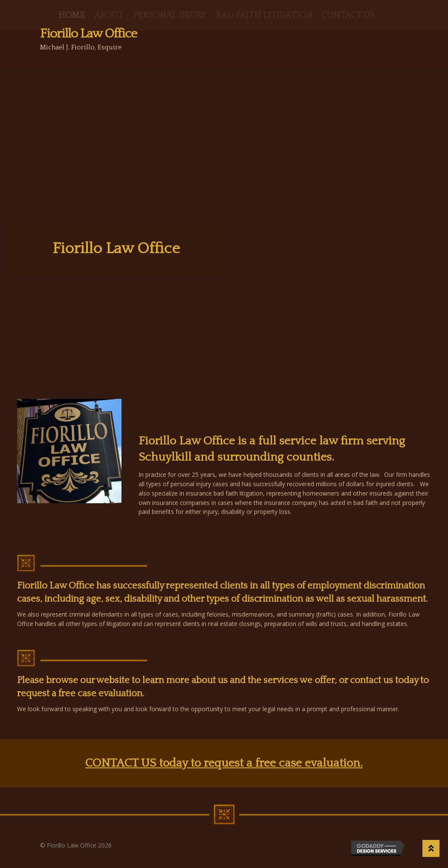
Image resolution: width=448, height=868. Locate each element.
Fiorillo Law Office (88, 34)
